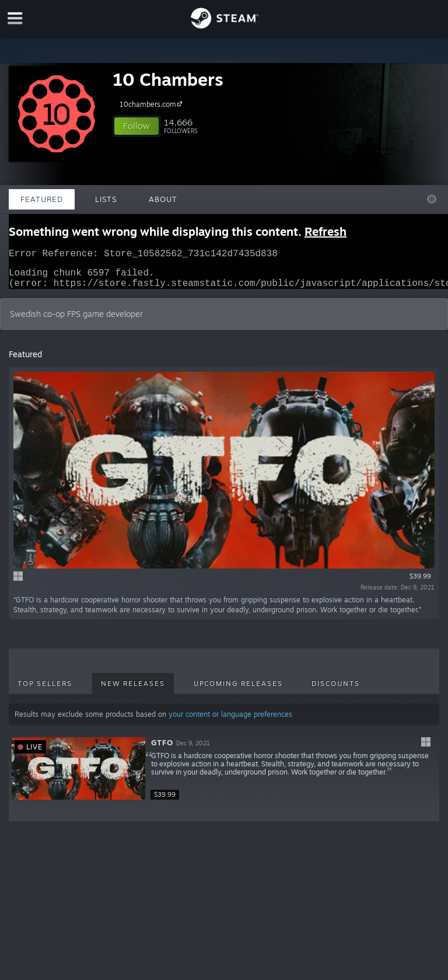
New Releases (133, 690)
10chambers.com (153, 104)
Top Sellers (45, 690)
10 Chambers (168, 79)
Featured (42, 199)
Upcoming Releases (238, 690)
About (163, 199)
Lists (106, 199)
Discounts (336, 690)
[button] (136, 126)
